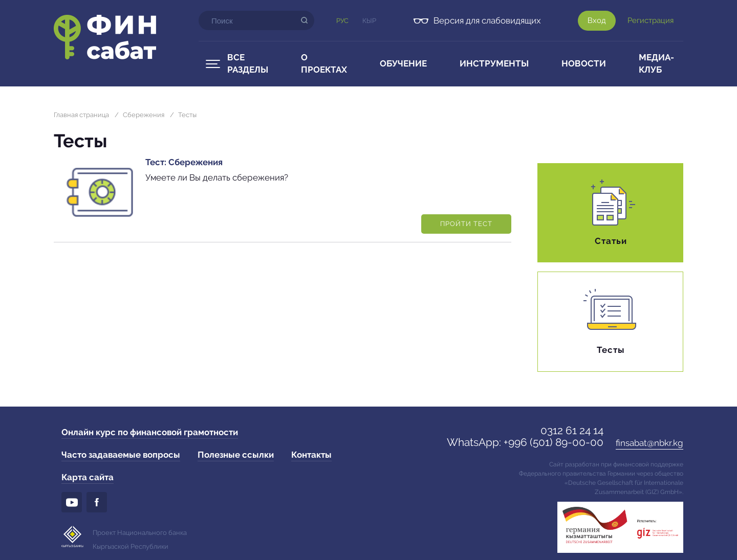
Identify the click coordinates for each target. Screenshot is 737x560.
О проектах (324, 63)
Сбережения (144, 115)
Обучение (403, 63)
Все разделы (248, 63)
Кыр (369, 21)
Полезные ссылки (236, 455)
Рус (342, 21)
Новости (584, 63)
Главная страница (81, 115)
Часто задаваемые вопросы (121, 455)
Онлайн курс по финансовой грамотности (150, 432)
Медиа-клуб (656, 63)
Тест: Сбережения (184, 162)
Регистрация (651, 20)
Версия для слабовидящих (487, 20)
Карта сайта (88, 477)
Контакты (311, 455)
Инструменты (494, 63)
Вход (597, 20)
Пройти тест (466, 224)
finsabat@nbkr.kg (649, 443)
